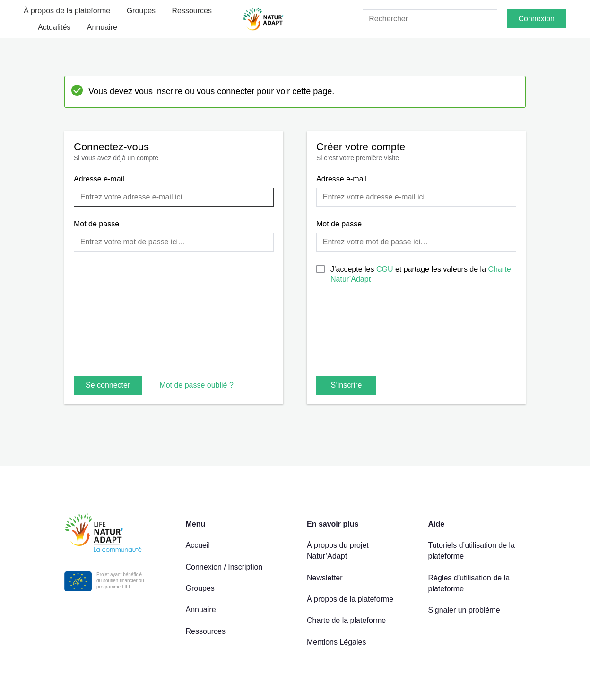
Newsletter (325, 578)
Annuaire (102, 27)
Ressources (192, 11)
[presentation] (388, 335)
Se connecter (108, 385)
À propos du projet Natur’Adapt (338, 551)
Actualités (54, 27)
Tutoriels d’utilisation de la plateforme (472, 551)
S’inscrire (347, 385)
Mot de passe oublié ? (196, 385)
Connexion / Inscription (224, 567)
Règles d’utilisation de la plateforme (469, 583)
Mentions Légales (336, 642)
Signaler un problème (464, 610)
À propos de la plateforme (67, 11)
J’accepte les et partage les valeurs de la (421, 274)
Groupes (141, 11)
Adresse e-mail (99, 179)
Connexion (537, 19)
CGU (386, 269)
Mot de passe (96, 224)
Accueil (198, 545)
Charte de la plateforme (346, 620)
